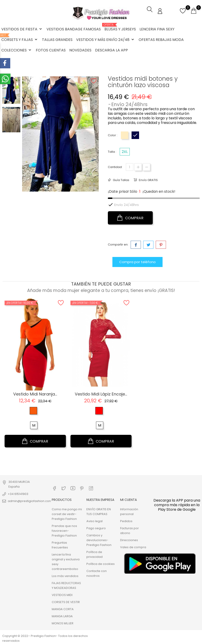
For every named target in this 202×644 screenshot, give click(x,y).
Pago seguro (96, 528)
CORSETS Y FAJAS (20, 38)
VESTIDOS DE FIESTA (22, 29)
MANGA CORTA (63, 609)
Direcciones (129, 540)
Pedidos (126, 521)
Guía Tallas (121, 180)
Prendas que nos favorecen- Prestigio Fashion (64, 530)
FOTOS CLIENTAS (51, 50)
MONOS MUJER (63, 623)
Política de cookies (101, 563)
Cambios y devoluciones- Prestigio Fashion (99, 540)
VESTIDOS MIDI (62, 595)
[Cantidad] (130, 167)
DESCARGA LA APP (111, 50)
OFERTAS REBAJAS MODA (161, 40)
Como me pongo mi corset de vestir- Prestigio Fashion (67, 514)
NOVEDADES (80, 50)
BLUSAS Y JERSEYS (120, 27)
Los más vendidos (65, 576)
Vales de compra (133, 547)
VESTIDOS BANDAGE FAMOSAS (74, 29)
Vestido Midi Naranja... (35, 394)
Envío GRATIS (148, 180)
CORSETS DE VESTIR (66, 602)
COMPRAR (130, 217)
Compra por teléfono (137, 261)
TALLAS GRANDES (57, 40)
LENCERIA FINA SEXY (157, 29)
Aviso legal (95, 521)
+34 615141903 (18, 493)
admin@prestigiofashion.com (30, 501)
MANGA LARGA (62, 616)
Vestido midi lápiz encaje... (101, 394)
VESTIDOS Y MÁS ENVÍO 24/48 (106, 40)
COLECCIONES (17, 50)
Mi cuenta (128, 500)
